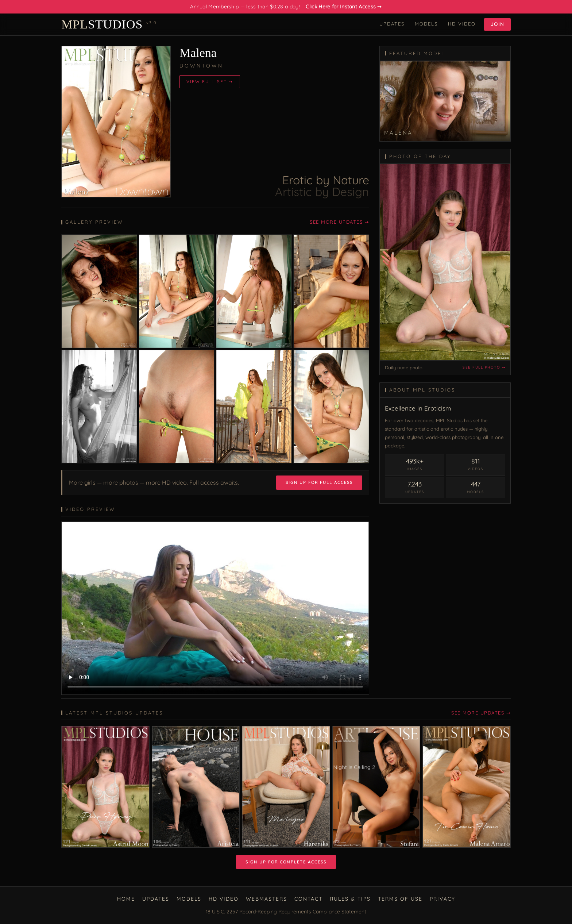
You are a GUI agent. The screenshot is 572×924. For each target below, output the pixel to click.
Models (426, 24)
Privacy (442, 899)
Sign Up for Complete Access (286, 862)
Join (497, 24)
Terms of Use (400, 899)
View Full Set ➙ (210, 82)
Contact (308, 899)
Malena (198, 53)
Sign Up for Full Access (319, 482)
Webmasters (266, 899)
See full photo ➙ (484, 367)
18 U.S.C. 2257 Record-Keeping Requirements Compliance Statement (286, 912)
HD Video (462, 24)
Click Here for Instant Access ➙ (344, 7)
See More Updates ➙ (339, 222)
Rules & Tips (350, 899)
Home (126, 899)
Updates (392, 24)
